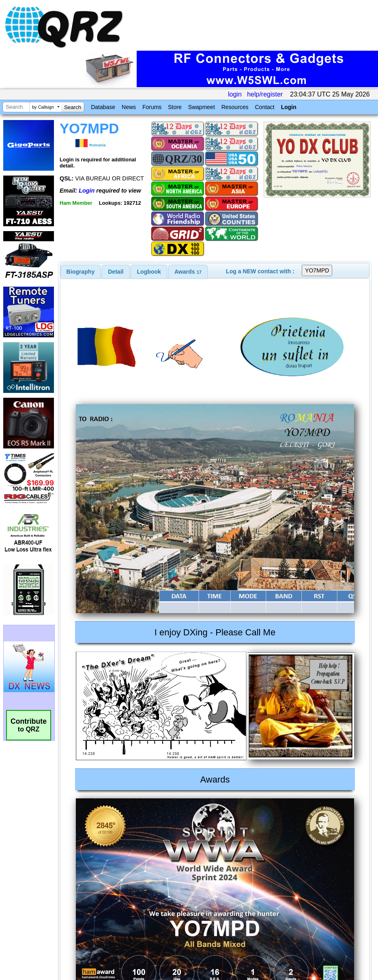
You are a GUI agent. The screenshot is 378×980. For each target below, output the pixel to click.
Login (289, 107)
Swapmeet (202, 107)
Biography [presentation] (81, 272)
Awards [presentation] (188, 272)
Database (103, 107)
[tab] (81, 272)
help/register (265, 94)
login (235, 94)
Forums (152, 107)
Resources (235, 107)
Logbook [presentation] (149, 272)
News (129, 107)
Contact (264, 107)
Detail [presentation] (116, 272)
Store (175, 107)
